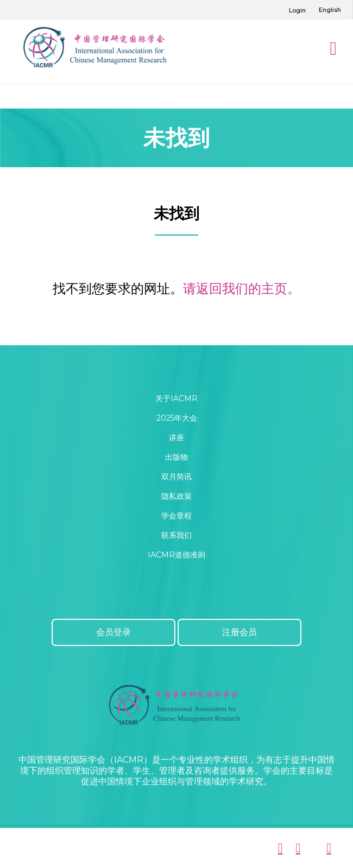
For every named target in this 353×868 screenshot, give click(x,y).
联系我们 (177, 535)
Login (297, 10)
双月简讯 (177, 477)
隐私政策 (177, 496)
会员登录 (114, 632)
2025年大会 (177, 418)
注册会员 (239, 632)
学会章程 (177, 516)
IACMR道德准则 (177, 555)
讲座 (177, 438)
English (330, 10)
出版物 (177, 457)
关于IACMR (177, 398)
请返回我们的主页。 (242, 289)
